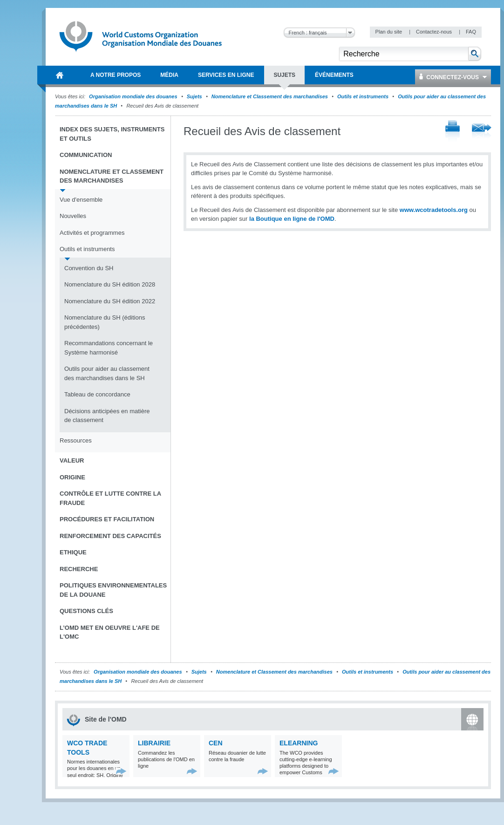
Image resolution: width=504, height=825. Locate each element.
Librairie (154, 743)
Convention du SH (89, 268)
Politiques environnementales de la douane (113, 590)
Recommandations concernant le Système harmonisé (109, 348)
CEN (216, 743)
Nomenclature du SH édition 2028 (110, 284)
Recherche (79, 569)
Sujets (194, 96)
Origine (72, 477)
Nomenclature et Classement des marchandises (270, 96)
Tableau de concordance (97, 394)
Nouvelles (73, 216)
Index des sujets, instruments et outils (112, 134)
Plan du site (390, 32)
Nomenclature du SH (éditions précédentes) (105, 322)
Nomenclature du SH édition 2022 (110, 301)
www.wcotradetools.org (434, 210)
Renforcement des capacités (110, 536)
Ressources (76, 440)
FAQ (471, 32)
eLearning (299, 743)
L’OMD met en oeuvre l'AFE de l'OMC (110, 632)
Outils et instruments (363, 96)
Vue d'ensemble (81, 200)
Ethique (73, 552)
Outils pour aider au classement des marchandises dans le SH (107, 373)
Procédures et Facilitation (107, 519)
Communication (86, 155)
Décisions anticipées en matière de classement (107, 416)
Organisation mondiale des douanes (133, 96)
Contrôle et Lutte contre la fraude (110, 498)
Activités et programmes (92, 233)
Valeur (72, 460)
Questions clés (86, 611)
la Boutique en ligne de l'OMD (292, 219)
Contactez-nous (435, 32)
